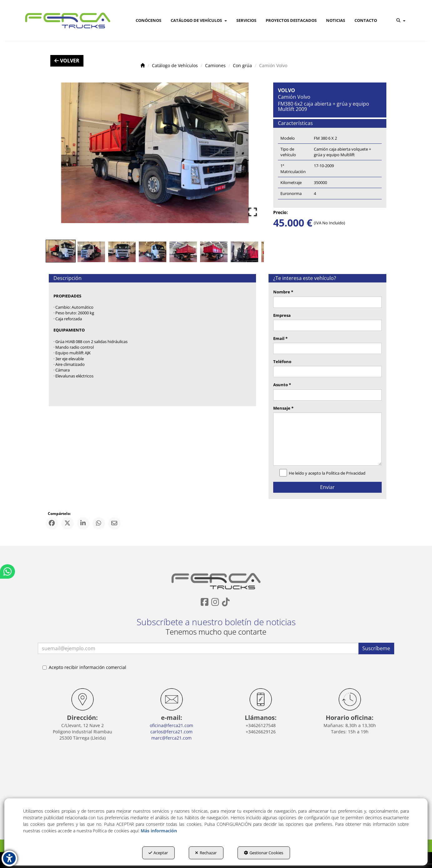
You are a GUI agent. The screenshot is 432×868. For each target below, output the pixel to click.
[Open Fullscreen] (253, 212)
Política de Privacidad (346, 473)
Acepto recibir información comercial (84, 667)
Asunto (282, 385)
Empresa (282, 315)
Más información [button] (159, 831)
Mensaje (283, 408)
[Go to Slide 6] (214, 252)
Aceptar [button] (158, 853)
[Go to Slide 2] (91, 252)
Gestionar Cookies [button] (264, 853)
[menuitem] (148, 20)
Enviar (327, 487)
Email (280, 338)
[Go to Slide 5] (183, 252)
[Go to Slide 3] (122, 252)
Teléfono (282, 362)
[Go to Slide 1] (61, 251)
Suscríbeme (376, 648)
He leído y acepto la (324, 473)
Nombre (283, 292)
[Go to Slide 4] (153, 252)
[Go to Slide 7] (244, 252)
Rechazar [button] (206, 853)
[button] (67, 20)
